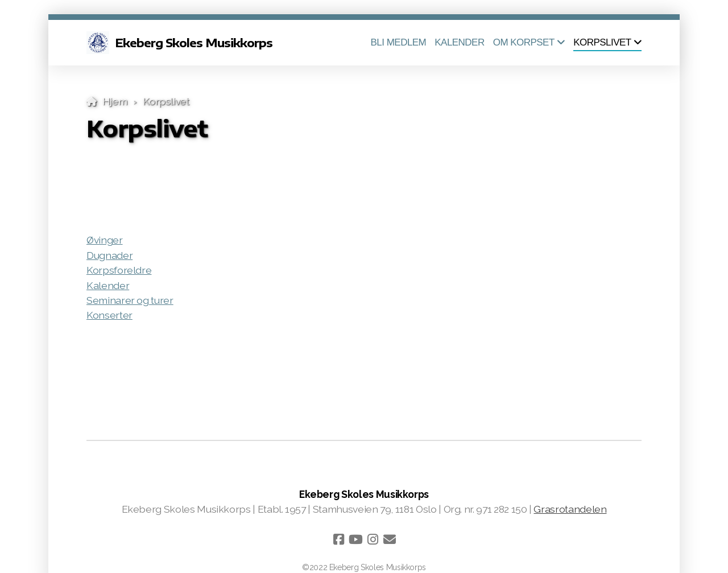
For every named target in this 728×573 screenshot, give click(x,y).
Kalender (108, 285)
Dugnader (109, 255)
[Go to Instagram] (373, 539)
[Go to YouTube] (355, 539)
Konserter (109, 315)
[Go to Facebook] (338, 539)
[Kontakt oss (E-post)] (390, 539)
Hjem (115, 101)
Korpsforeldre (119, 270)
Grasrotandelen (570, 509)
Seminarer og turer (130, 300)
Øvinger (105, 240)
